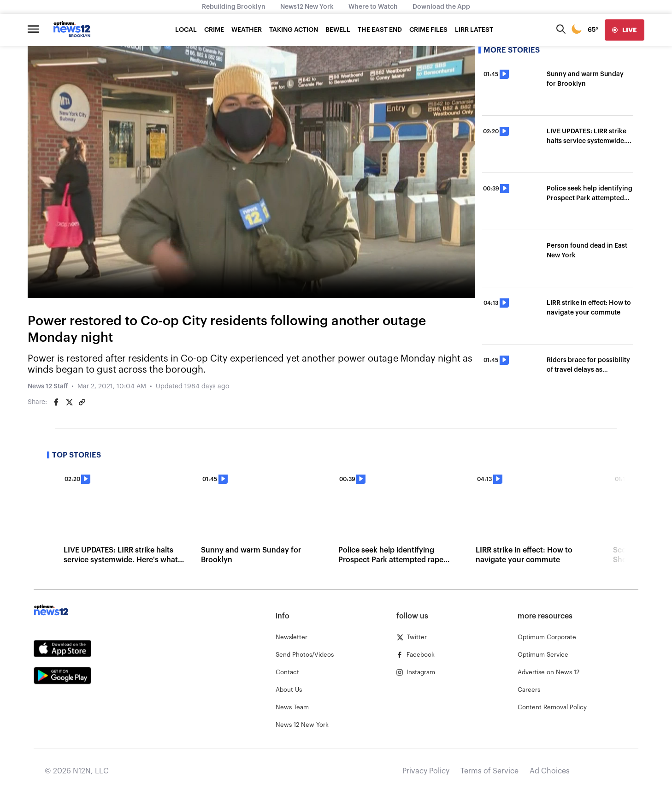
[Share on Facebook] (56, 402)
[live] (625, 30)
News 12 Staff (48, 386)
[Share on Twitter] (69, 402)
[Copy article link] (82, 402)
